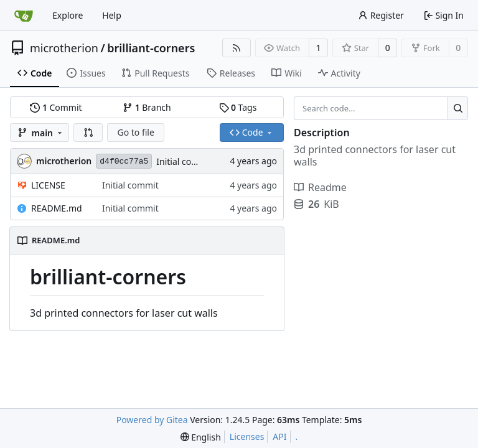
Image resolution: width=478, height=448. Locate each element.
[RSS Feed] (237, 48)
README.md (57, 208)
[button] (88, 133)
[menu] (201, 437)
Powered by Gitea (152, 420)
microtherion (64, 48)
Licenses (247, 436)
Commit (56, 107)
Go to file (135, 132)
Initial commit (185, 161)
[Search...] (458, 108)
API (279, 436)
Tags (238, 107)
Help (112, 15)
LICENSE (48, 185)
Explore (68, 15)
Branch (147, 107)
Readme (320, 187)
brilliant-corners (151, 48)
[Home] (24, 16)
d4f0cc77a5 (124, 161)
